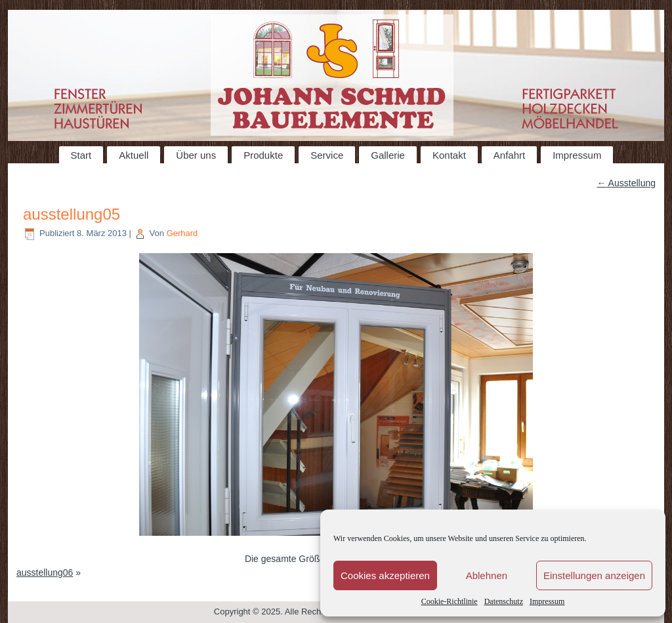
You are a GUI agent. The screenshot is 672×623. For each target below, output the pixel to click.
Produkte (263, 155)
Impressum (547, 601)
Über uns (196, 155)
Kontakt (449, 155)
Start (81, 155)
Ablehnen (487, 575)
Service (327, 155)
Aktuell (134, 155)
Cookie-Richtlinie (450, 601)
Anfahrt (509, 155)
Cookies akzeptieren (385, 575)
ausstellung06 (45, 573)
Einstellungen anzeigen (594, 575)
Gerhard (182, 233)
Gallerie (388, 155)
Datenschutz (504, 601)
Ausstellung (627, 183)
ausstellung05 (72, 214)
